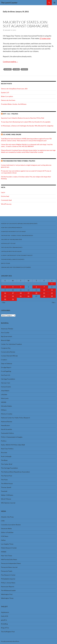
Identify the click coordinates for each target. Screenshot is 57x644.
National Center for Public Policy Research (16, 418)
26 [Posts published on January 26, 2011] (28, 296)
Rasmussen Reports (8, 587)
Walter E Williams (7, 495)
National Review (7, 422)
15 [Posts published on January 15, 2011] (52, 290)
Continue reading (10, 62)
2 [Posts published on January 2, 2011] (5, 287)
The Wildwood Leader (8, 590)
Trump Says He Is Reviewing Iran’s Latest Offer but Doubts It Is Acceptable (26, 122)
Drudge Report (6, 367)
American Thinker (7, 329)
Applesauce (5, 612)
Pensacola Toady (7, 571)
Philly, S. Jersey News (8, 583)
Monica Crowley (7, 414)
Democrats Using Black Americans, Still (14, 89)
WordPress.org (6, 204)
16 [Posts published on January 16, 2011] (5, 293)
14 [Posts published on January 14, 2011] (44, 290)
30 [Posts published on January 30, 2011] (5, 299)
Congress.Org (6, 348)
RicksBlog (4, 624)
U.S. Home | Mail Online (12, 134)
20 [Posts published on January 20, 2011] (36, 293)
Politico (4, 441)
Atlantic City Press (7, 517)
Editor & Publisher (7, 532)
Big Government (7, 336)
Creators (4, 360)
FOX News (5, 536)
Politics (25, 69)
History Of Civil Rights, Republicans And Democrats (19, 224)
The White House (7, 483)
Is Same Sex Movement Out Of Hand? (13, 231)
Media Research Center (9, 548)
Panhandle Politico (7, 433)
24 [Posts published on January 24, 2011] (13, 296)
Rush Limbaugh (6, 456)
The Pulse (4, 480)
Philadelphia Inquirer (8, 579)
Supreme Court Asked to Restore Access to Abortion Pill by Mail (23, 118)
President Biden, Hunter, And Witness (14, 104)
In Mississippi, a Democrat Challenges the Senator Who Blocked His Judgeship (27, 126)
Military (4, 410)
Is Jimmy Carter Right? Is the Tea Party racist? (17, 255)
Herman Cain (6, 383)
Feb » (54, 302)
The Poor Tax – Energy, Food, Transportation (17, 235)
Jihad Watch (5, 391)
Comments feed (6, 200)
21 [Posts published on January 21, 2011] (44, 293)
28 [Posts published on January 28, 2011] (44, 296)
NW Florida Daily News (9, 559)
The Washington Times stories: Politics (19, 161)
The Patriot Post (7, 476)
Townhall (4, 491)
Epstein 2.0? (5, 92)
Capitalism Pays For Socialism (11, 251)
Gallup (3, 540)
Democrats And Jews (8, 100)
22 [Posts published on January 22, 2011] (52, 293)
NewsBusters (6, 425)
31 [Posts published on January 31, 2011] (13, 299)
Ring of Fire (5, 628)
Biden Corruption (7, 96)
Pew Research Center (8, 575)
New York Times (7, 556)
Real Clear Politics (7, 449)
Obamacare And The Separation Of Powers (16, 267)
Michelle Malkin (6, 406)
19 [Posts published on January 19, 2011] (28, 293)
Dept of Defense (7, 363)
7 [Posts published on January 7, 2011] (44, 287)
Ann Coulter (5, 333)
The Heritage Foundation (9, 468)
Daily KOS (5, 616)
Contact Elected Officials (9, 356)
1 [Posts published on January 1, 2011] (52, 284)
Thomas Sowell (6, 487)
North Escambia (6, 429)
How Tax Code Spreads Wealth (12, 228)
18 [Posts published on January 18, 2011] (21, 293)
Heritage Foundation (8, 379)
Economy (8, 69)
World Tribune (6, 499)
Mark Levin (5, 398)
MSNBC (4, 552)
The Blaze (4, 460)
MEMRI (4, 402)
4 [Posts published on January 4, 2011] (21, 287)
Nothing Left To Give (8, 243)
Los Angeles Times (7, 544)
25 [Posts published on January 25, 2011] (21, 296)
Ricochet (4, 452)
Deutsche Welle (6, 528)
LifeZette (4, 394)
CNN (3, 521)
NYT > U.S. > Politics (10, 114)
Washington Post (7, 594)
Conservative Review (8, 352)
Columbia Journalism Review (11, 525)
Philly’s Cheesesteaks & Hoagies (12, 437)
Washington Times (7, 598)
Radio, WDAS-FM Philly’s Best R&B (13, 445)
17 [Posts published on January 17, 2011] (13, 293)
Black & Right (6, 340)
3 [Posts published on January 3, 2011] (13, 287)
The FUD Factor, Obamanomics (12, 247)
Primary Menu (54, 3)
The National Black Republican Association (15, 472)
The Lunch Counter (9, 3)
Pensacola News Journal (9, 567)
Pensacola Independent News (11, 563)
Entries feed (5, 196)
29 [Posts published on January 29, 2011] (52, 296)
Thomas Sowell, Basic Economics (13, 259)
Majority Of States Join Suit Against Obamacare (26, 24)
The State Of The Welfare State (12, 239)
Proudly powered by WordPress (10, 641)
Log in (3, 192)
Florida (16, 69)
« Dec (3, 302)
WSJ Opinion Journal (8, 503)
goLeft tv (4, 620)
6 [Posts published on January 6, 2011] (36, 287)
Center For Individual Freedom (11, 344)
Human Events (6, 387)
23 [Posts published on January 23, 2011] (5, 296)
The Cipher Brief (7, 464)
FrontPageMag (6, 371)
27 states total (45, 38)
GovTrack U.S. (6, 375)
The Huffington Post (8, 632)
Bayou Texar (6, 263)
